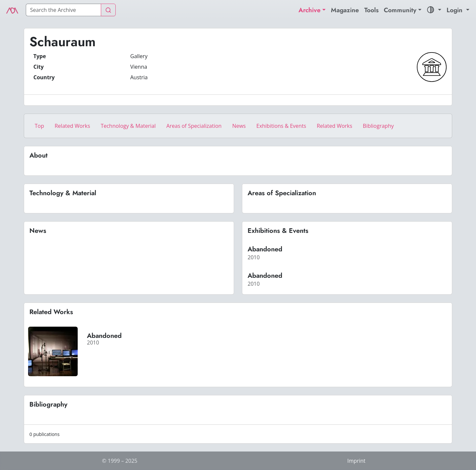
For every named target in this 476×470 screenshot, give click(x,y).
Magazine (345, 10)
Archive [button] (310, 10)
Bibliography (378, 126)
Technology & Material (128, 126)
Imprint (356, 461)
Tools (371, 10)
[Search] (63, 10)
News (239, 126)
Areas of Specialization (194, 126)
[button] (434, 10)
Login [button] (456, 10)
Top (39, 126)
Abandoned (265, 249)
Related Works (72, 126)
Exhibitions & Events (281, 126)
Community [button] (400, 10)
